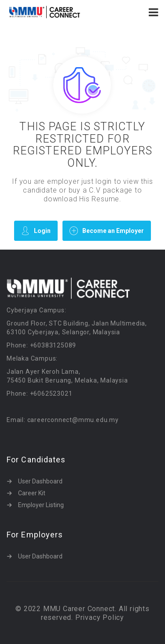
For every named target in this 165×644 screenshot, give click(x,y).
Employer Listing (41, 505)
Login (36, 231)
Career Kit (32, 493)
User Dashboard (40, 481)
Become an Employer (107, 231)
